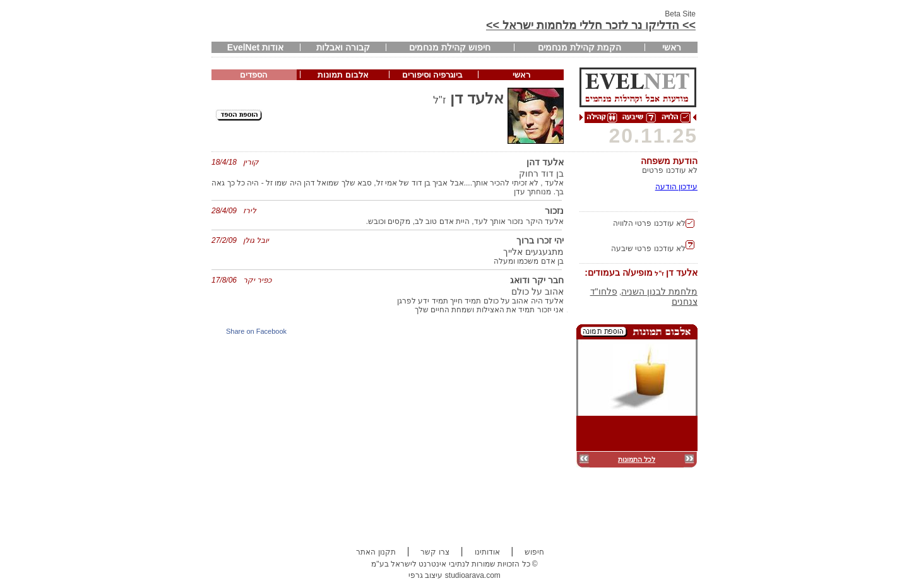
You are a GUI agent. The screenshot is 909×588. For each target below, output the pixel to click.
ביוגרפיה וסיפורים (433, 75)
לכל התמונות (637, 459)
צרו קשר (435, 552)
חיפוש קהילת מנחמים (450, 47)
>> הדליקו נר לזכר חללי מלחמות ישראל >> (591, 25)
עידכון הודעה (676, 187)
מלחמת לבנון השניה (659, 291)
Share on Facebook (256, 331)
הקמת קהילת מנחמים (579, 47)
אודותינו (487, 552)
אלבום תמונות (343, 75)
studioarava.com (473, 575)
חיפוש (534, 552)
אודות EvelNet (255, 47)
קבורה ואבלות (343, 47)
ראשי (672, 47)
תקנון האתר (376, 552)
